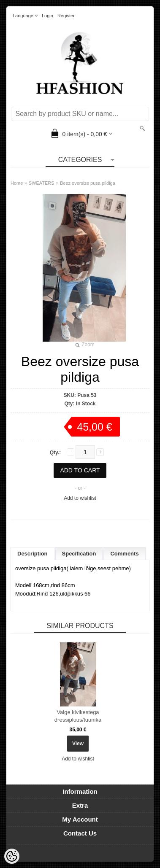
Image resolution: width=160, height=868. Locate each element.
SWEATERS (42, 183)
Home (17, 183)
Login (47, 16)
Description (33, 554)
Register (66, 16)
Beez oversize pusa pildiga (88, 183)
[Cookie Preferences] (12, 856)
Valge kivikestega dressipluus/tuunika (78, 716)
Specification (79, 554)
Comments (124, 554)
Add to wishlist (80, 498)
